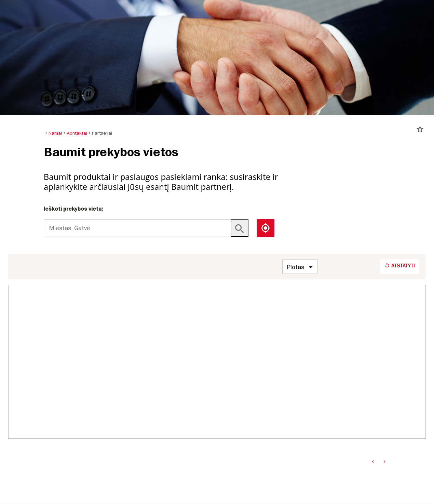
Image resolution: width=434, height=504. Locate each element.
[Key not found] (240, 228)
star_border (420, 129)
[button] (266, 228)
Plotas (295, 267)
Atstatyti (400, 266)
